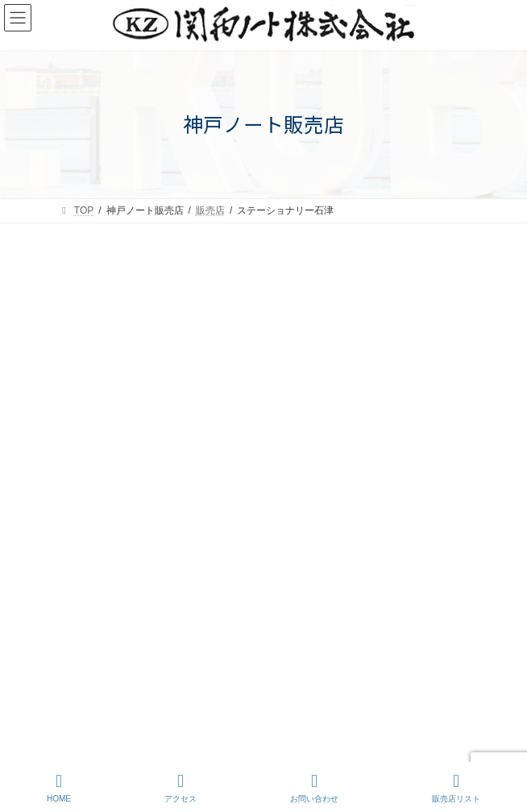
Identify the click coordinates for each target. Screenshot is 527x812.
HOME (59, 788)
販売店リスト (456, 788)
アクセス (181, 788)
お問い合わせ (314, 788)
